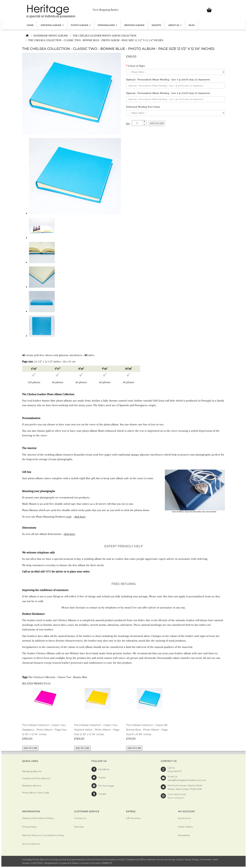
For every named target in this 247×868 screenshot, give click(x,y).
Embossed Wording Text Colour (143, 107)
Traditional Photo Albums (36, 778)
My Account (185, 818)
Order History (185, 827)
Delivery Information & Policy (38, 818)
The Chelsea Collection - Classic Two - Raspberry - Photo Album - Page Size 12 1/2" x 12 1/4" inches (45, 730)
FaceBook (104, 769)
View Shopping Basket (106, 10)
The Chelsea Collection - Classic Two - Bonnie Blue (58, 677)
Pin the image (106, 786)
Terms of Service (31, 844)
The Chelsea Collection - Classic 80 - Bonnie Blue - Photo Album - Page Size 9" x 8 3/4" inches (148, 730)
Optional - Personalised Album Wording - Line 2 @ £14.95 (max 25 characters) (168, 93)
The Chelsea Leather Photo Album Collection (105, 36)
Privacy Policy (30, 827)
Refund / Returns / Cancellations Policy (43, 835)
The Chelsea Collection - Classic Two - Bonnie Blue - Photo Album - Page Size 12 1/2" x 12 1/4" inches (96, 40)
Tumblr (102, 794)
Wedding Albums (32, 771)
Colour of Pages (136, 66)
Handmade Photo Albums (51, 36)
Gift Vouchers (133, 818)
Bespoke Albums (32, 786)
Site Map (79, 827)
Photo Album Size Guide (36, 793)
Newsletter (184, 835)
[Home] (27, 36)
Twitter (102, 777)
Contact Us (80, 818)
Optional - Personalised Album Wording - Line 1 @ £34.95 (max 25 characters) (168, 80)
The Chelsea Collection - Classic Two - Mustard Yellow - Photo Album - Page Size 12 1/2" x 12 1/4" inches (97, 730)
